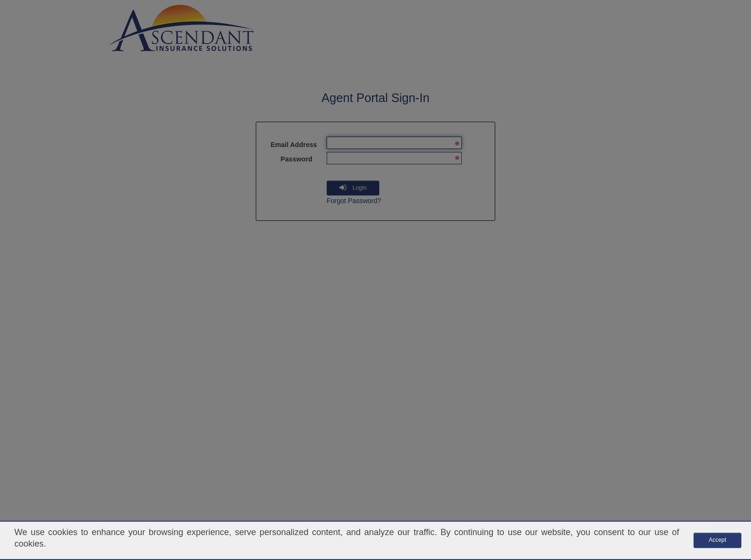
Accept (718, 540)
